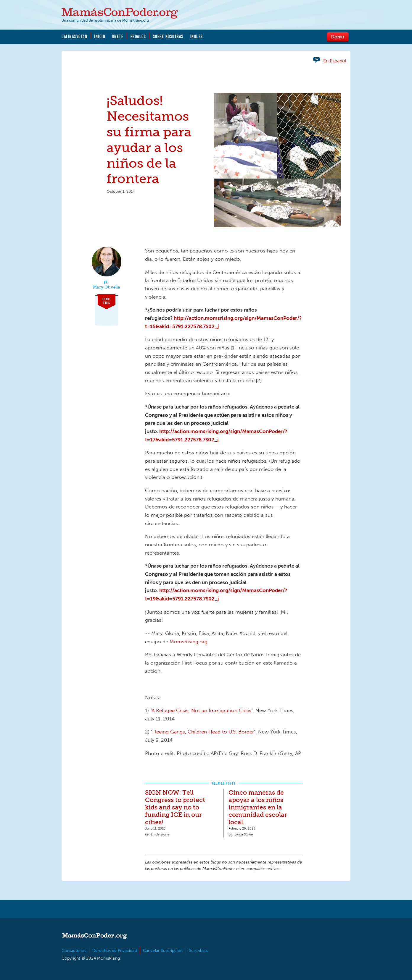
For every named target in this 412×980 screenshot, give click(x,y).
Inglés (197, 36)
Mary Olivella (107, 287)
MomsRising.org (189, 642)
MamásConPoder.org (120, 15)
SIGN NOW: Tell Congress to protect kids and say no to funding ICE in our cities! (175, 807)
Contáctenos (74, 951)
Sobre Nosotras (168, 36)
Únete (118, 36)
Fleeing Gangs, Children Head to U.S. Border (203, 732)
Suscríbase (199, 951)
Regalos (138, 36)
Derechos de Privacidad (115, 951)
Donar (338, 37)
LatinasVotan (74, 36)
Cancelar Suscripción (163, 951)
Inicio (100, 36)
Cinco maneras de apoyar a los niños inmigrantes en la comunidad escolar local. (258, 807)
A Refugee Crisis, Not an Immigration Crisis (201, 710)
